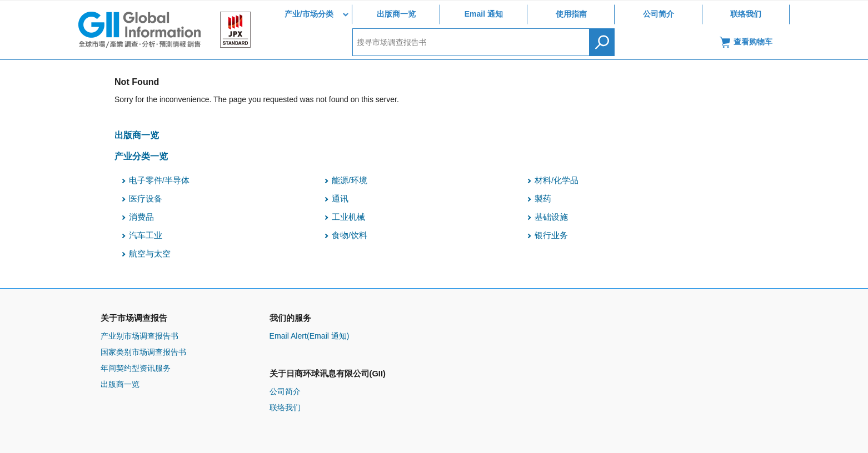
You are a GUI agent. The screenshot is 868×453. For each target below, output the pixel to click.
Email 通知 (484, 14)
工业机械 (348, 217)
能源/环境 (350, 180)
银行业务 (551, 235)
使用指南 (571, 14)
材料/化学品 (557, 180)
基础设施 (551, 217)
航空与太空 (150, 254)
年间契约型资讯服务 (136, 368)
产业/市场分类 (309, 14)
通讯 (340, 199)
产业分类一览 (141, 156)
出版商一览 (396, 14)
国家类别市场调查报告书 (143, 352)
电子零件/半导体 (159, 180)
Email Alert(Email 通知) (310, 336)
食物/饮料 (350, 235)
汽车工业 (146, 235)
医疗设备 (146, 199)
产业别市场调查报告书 (139, 336)
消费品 (141, 217)
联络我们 (746, 14)
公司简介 (659, 14)
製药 (543, 199)
